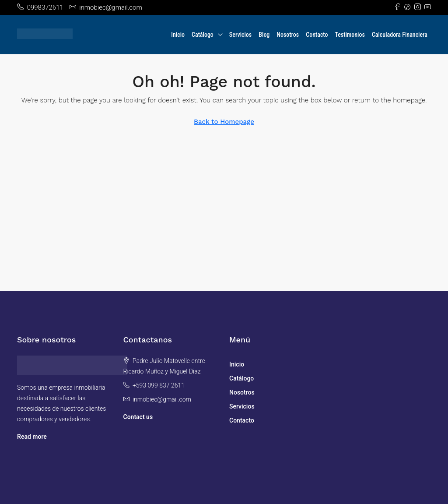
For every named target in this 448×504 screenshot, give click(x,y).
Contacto (317, 35)
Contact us (138, 417)
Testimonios (350, 35)
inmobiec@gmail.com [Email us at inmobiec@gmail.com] (162, 399)
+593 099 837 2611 (159, 385)
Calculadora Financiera (400, 35)
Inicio (178, 35)
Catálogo (203, 35)
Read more (32, 437)
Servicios (240, 35)
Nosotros (288, 35)
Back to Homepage (224, 122)
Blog (264, 35)
